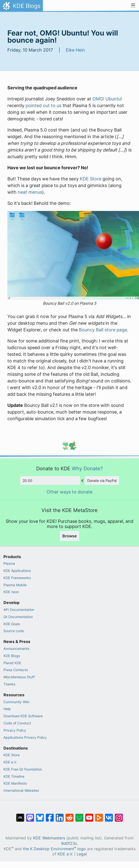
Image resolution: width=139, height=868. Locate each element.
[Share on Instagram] (119, 815)
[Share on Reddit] (69, 815)
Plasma (9, 563)
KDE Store (91, 179)
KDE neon (11, 592)
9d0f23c (69, 843)
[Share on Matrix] (20, 815)
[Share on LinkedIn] (60, 815)
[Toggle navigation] (133, 6)
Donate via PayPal (102, 481)
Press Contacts (16, 670)
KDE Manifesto (15, 783)
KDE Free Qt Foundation (23, 769)
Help (7, 709)
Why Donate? (87, 468)
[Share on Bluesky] (40, 815)
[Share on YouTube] (89, 815)
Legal (82, 854)
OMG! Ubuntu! (107, 99)
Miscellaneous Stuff (19, 677)
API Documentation (19, 610)
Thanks (9, 684)
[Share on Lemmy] (79, 815)
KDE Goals (12, 624)
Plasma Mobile (15, 585)
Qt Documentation (18, 617)
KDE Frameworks (17, 578)
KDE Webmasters (49, 838)
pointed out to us (43, 105)
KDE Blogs (12, 656)
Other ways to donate (69, 492)
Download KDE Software (23, 716)
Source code (14, 631)
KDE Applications (17, 571)
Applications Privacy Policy (25, 737)
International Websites (21, 790)
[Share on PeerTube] (99, 815)
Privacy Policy (15, 730)
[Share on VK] (109, 815)
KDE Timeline (14, 776)
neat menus (30, 192)
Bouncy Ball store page (103, 330)
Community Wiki (16, 702)
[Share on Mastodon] (30, 815)
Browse (69, 536)
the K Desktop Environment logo (54, 849)
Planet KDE (12, 663)
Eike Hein (75, 50)
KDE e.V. (10, 762)
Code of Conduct (17, 723)
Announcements (16, 649)
